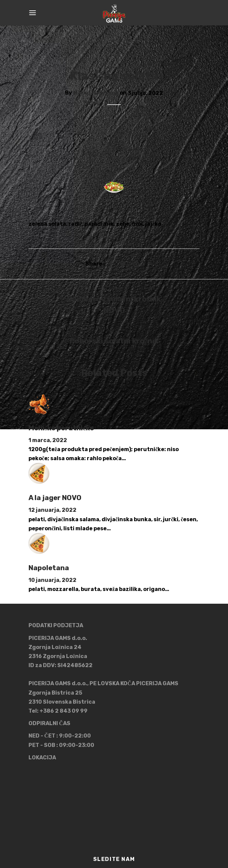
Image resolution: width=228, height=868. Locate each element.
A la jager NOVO (55, 498)
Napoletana (49, 568)
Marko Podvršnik (96, 93)
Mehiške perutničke (61, 428)
